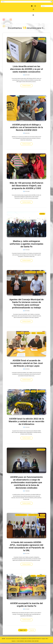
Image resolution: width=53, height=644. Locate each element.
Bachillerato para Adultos (21, 515)
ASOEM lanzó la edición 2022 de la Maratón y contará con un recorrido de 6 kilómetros (26, 421)
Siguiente (32, 630)
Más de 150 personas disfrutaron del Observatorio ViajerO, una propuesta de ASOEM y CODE (26, 186)
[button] (33, 15)
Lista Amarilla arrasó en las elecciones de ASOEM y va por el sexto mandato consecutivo (27, 69)
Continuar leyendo (26, 86)
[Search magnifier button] (51, 2)
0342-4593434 (28, 641)
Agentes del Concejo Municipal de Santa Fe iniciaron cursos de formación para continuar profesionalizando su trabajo (26, 304)
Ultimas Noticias (41, 272)
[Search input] (26, 2)
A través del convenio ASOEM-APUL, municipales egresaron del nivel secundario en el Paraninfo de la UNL (26, 546)
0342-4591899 (35, 641)
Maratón (33, 391)
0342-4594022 (21, 641)
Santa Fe (43, 515)
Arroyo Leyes (20, 333)
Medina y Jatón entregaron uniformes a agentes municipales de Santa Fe (26, 244)
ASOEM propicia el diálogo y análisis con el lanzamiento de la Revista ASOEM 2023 (27, 127)
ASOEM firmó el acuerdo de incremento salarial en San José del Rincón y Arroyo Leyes (27, 363)
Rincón (34, 333)
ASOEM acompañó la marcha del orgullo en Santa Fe (27, 605)
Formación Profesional (30, 272)
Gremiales (42, 214)
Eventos (43, 155)
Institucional (42, 39)
